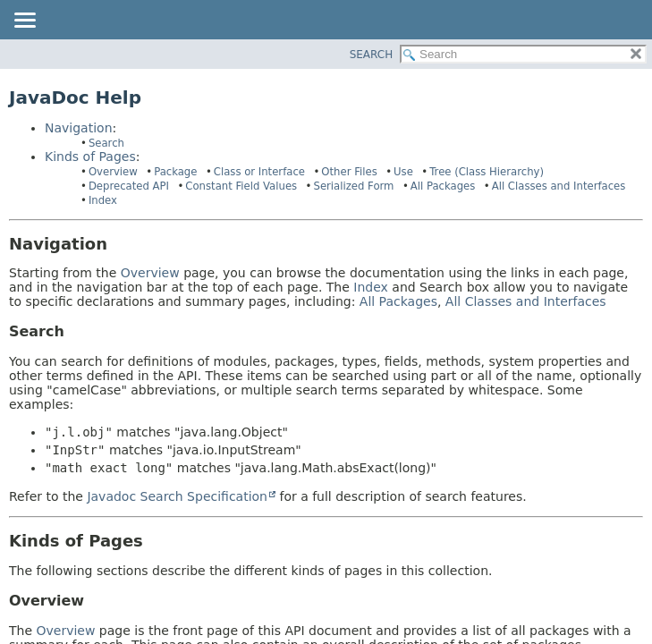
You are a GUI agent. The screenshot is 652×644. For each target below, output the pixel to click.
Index (103, 200)
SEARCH (372, 55)
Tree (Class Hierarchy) (487, 172)
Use (403, 172)
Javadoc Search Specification (177, 496)
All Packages (443, 186)
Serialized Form (353, 186)
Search (106, 143)
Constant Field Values (241, 186)
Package (175, 172)
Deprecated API (129, 186)
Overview (113, 172)
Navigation (79, 128)
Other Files (349, 172)
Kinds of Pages (90, 157)
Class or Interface (259, 172)
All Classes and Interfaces (559, 186)
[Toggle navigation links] (24, 21)
